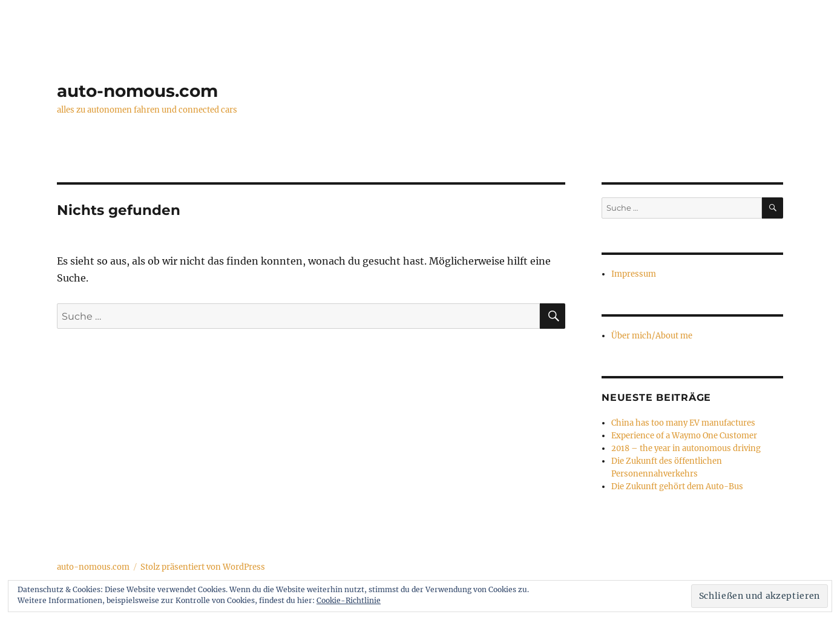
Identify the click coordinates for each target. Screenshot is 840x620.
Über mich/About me (652, 336)
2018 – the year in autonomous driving (686, 448)
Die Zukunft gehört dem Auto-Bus (677, 486)
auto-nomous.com (137, 91)
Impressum (634, 274)
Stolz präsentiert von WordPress (203, 567)
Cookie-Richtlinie (349, 600)
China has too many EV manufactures (683, 423)
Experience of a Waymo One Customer (684, 436)
